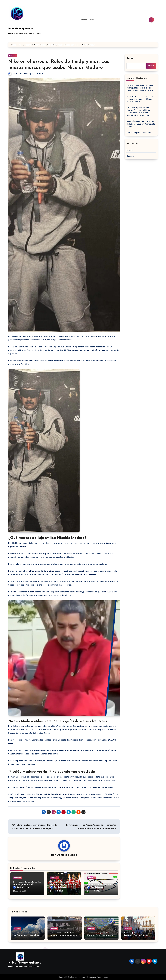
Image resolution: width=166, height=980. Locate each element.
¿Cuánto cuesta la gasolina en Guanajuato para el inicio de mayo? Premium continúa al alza (141, 88)
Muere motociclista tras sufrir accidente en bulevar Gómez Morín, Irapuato (140, 99)
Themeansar (102, 976)
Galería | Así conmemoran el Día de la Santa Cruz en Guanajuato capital (141, 124)
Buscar (130, 58)
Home (84, 20)
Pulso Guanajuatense (21, 29)
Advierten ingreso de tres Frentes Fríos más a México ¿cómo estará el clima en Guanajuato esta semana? (138, 111)
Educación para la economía (139, 133)
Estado (130, 150)
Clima (92, 20)
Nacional (13, 56)
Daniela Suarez (22, 74)
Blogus (90, 976)
